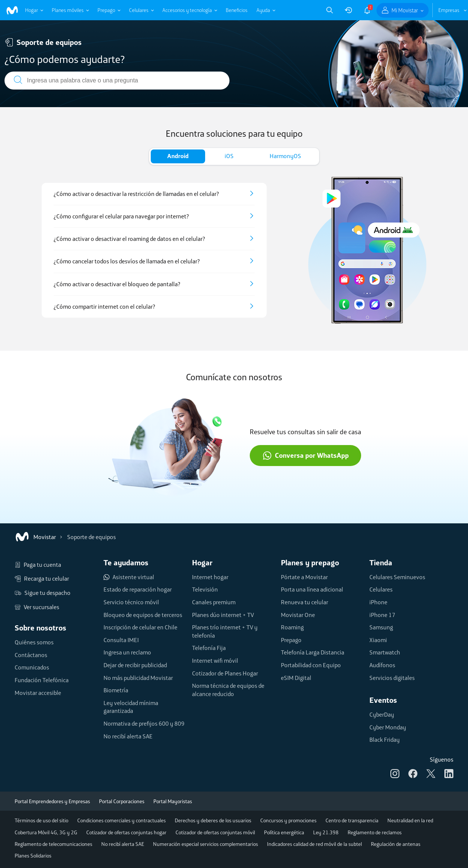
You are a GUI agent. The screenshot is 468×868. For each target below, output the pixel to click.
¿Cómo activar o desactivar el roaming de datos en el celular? (129, 239)
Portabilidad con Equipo (311, 665)
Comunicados (32, 667)
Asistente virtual (129, 577)
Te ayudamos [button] (126, 562)
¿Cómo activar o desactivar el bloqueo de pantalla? (117, 284)
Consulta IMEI (121, 640)
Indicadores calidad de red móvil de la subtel (314, 844)
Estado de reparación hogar (138, 589)
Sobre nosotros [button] (40, 628)
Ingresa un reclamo (127, 652)
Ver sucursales (37, 607)
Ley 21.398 (326, 832)
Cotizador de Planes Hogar (225, 673)
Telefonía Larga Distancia (313, 652)
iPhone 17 (382, 615)
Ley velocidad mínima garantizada (131, 707)
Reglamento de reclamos (375, 832)
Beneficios (237, 10)
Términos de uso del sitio (41, 820)
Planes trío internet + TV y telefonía (225, 631)
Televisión (205, 589)
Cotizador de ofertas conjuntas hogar (126, 832)
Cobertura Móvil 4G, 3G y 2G (46, 832)
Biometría (116, 690)
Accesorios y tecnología (187, 10)
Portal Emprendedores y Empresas (52, 801)
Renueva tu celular (304, 602)
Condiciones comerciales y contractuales (121, 820)
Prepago (106, 10)
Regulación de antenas (396, 844)
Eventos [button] (383, 700)
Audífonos (382, 665)
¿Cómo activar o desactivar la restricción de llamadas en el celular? (136, 194)
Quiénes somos (34, 642)
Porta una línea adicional (312, 589)
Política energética (284, 832)
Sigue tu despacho (43, 593)
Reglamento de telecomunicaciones (53, 844)
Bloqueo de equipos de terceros (143, 615)
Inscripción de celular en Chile (140, 627)
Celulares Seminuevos (397, 577)
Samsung (381, 627)
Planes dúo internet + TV (223, 615)
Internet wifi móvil (215, 660)
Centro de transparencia (352, 820)
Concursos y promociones (288, 820)
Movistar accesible (38, 693)
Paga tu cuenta (38, 565)
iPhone (378, 602)
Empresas (449, 10)
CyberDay (382, 714)
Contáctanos (31, 655)
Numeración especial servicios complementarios (205, 844)
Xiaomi (378, 640)
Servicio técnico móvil (131, 602)
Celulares (139, 10)
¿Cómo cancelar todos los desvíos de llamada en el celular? (127, 261)
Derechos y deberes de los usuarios (213, 820)
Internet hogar (210, 577)
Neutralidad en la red (410, 820)
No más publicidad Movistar (138, 678)
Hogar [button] (202, 562)
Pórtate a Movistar (304, 577)
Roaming (292, 627)
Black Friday (385, 740)
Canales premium (214, 602)
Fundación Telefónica (42, 680)
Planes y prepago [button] (310, 562)
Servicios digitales (392, 678)
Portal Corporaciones (122, 801)
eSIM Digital (296, 678)
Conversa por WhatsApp (306, 456)
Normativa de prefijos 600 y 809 (144, 723)
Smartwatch (385, 652)
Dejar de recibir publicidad (135, 665)
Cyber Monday (388, 727)
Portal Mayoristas (173, 801)
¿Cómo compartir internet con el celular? (104, 307)
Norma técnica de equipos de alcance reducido (228, 690)
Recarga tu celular (42, 579)
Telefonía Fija (209, 648)
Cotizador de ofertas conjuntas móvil (215, 832)
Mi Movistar (405, 10)
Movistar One (298, 615)
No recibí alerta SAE (128, 736)
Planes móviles (68, 10)
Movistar (35, 537)
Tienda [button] (381, 562)
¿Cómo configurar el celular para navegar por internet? (121, 216)
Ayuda (263, 10)
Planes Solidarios (33, 856)
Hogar (31, 10)
